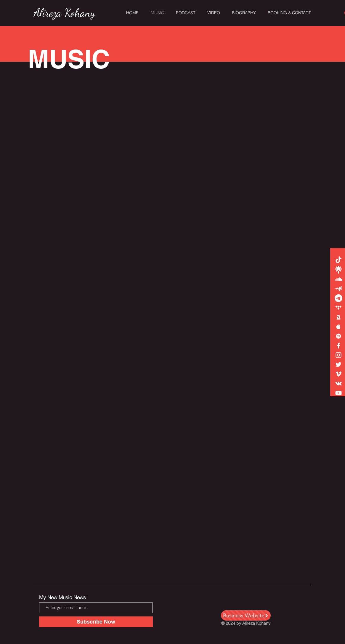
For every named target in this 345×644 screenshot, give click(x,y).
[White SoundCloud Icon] (338, 279)
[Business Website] (246, 615)
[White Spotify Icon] (338, 336)
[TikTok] (338, 260)
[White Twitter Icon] (338, 365)
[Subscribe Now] (96, 622)
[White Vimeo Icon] (338, 374)
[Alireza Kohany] (64, 13)
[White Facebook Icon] (338, 346)
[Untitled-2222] (338, 298)
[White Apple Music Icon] (338, 327)
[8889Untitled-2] (338, 289)
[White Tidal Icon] (338, 308)
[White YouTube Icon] (338, 393)
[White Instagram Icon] (338, 355)
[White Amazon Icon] (338, 317)
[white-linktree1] (338, 270)
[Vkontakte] (338, 383)
